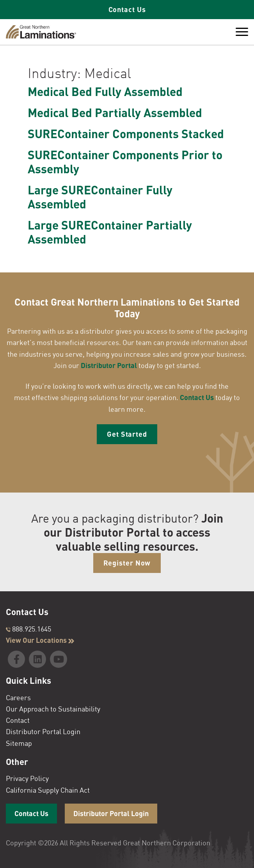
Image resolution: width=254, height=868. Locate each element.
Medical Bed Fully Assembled (105, 91)
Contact (18, 720)
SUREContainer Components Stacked (126, 133)
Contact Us (127, 9)
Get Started (127, 434)
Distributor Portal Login (43, 731)
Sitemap (19, 743)
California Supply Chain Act (48, 790)
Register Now (127, 563)
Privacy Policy (27, 778)
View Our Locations (40, 640)
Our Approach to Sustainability (53, 709)
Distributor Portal (109, 365)
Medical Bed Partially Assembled (115, 112)
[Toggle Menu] (242, 32)
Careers (18, 697)
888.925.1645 (28, 629)
